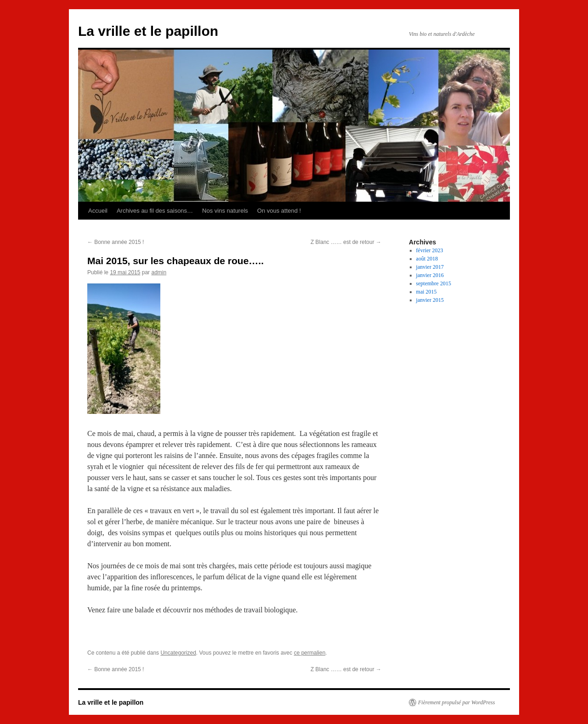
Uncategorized (178, 653)
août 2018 (427, 259)
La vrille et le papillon (148, 31)
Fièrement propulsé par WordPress (456, 702)
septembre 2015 (434, 283)
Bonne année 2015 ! (116, 242)
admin (159, 272)
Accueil (98, 211)
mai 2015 (427, 292)
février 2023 (430, 250)
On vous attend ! (279, 211)
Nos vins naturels (225, 211)
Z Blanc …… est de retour (346, 242)
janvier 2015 (430, 300)
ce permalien (310, 653)
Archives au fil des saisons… (155, 211)
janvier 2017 (430, 267)
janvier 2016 (430, 275)
